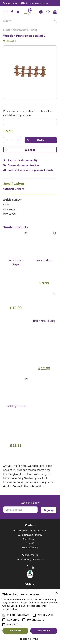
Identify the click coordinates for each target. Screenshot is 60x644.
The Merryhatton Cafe (30, 552)
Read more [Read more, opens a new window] (23, 609)
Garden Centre (14, 189)
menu (5, 12)
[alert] (30, 617)
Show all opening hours (30, 494)
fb (12, 12)
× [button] (56, 593)
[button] (30, 639)
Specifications (14, 183)
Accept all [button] (16, 631)
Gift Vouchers (30, 556)
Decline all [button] (44, 631)
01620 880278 (12, 3)
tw (18, 12)
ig (33, 440)
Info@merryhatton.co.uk (36, 3)
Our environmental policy (30, 565)
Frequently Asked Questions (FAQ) (30, 561)
